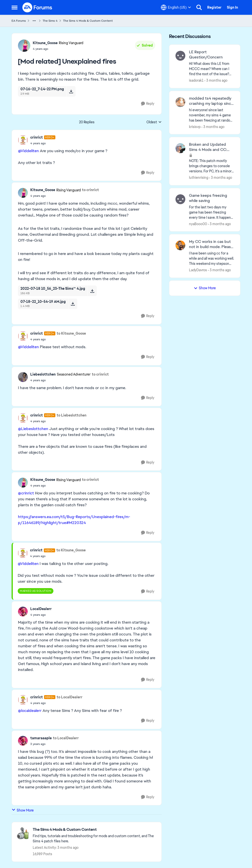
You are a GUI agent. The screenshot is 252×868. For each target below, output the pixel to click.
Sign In (232, 7)
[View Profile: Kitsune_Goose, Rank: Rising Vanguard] (24, 46)
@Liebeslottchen (33, 429)
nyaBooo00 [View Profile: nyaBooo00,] (198, 224)
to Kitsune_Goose (71, 333)
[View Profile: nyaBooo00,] (180, 199)
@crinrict (26, 493)
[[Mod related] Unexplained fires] (43, 143)
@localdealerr (30, 711)
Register (214, 7)
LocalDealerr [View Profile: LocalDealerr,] (41, 609)
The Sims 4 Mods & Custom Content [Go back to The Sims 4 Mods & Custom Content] (88, 21)
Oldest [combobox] (154, 122)
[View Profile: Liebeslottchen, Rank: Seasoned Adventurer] (23, 377)
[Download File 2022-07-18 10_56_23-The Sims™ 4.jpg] (92, 291)
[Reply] (148, 104)
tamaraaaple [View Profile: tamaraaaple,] (41, 738)
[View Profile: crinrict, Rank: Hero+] (23, 140)
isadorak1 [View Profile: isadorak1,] (196, 80)
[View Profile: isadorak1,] (180, 56)
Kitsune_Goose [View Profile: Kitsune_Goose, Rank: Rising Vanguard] (45, 43)
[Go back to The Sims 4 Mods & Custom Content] (95, 830)
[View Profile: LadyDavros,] (180, 245)
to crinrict (90, 190)
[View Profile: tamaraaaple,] (23, 741)
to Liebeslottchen (71, 415)
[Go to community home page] (37, 7)
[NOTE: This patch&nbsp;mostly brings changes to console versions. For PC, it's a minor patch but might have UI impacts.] (212, 166)
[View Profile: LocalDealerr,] (23, 612)
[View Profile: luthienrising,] (180, 148)
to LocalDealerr (70, 697)
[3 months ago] (216, 81)
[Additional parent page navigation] (34, 21)
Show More (23, 810)
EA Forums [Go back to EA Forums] (19, 21)
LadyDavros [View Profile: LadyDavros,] (198, 270)
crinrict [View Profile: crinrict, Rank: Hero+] (37, 137)
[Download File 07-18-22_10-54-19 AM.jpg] (73, 304)
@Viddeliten (28, 151)
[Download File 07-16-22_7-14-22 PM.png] (71, 91)
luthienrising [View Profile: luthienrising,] (199, 178)
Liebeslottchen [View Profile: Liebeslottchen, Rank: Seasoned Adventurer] (43, 374)
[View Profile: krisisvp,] (180, 102)
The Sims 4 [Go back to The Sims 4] (50, 21)
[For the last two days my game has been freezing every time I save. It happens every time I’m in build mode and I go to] (212, 212)
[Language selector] (176, 7)
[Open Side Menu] (15, 7)
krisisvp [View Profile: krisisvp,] (195, 127)
